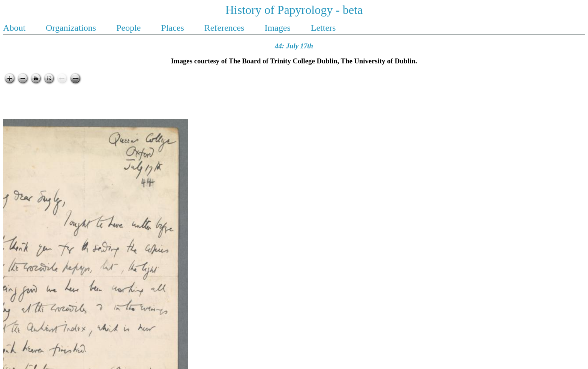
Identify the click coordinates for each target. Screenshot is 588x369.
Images (278, 28)
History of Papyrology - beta (294, 10)
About (15, 28)
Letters (323, 28)
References (226, 28)
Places (174, 28)
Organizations (72, 28)
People (130, 28)
